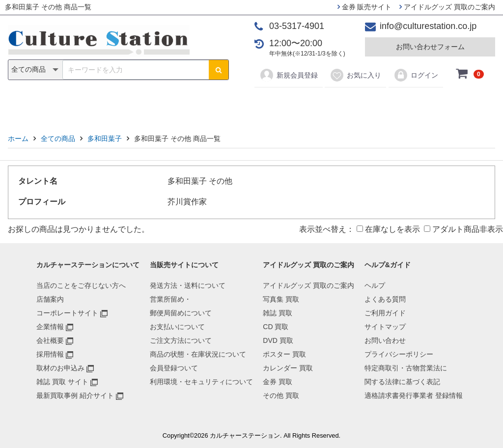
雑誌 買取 (278, 313)
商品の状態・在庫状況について (198, 354)
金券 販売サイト (365, 7)
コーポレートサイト (67, 313)
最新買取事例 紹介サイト (75, 395)
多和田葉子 (105, 139)
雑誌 (149, 104)
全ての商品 (58, 139)
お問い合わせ (385, 340)
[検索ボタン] (219, 70)
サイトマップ (385, 327)
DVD (213, 104)
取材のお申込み (60, 368)
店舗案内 (50, 299)
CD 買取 (276, 327)
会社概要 (50, 340)
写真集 (112, 104)
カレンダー (308, 104)
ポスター (255, 104)
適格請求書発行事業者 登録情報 (414, 395)
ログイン (416, 75)
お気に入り (355, 75)
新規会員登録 (289, 75)
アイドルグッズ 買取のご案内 (447, 7)
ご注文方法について (181, 340)
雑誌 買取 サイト (62, 382)
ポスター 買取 (284, 354)
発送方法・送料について (188, 285)
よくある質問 (385, 299)
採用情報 (50, 354)
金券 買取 (278, 382)
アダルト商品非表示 (463, 229)
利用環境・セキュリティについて (201, 382)
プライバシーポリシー (399, 354)
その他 (391, 104)
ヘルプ (375, 285)
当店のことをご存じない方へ (81, 285)
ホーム (18, 139)
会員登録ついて (174, 368)
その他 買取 (281, 395)
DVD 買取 (278, 340)
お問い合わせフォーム (430, 47)
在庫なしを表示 (388, 229)
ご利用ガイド (385, 313)
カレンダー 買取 (288, 368)
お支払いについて (177, 327)
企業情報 (50, 327)
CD (181, 104)
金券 (354, 104)
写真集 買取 (281, 299)
